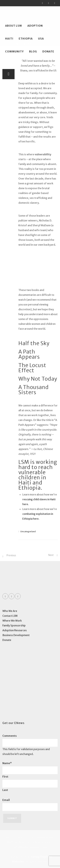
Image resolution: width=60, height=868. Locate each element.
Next (51, 555)
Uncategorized (28, 531)
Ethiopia (26, 39)
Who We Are (10, 611)
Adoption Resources (15, 630)
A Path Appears (29, 354)
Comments (10, 736)
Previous (11, 555)
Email (6, 800)
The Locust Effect (32, 368)
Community (14, 51)
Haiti (9, 39)
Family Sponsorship (14, 625)
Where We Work (12, 621)
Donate (48, 51)
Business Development (16, 635)
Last (5, 790)
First (5, 777)
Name (7, 763)
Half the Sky (34, 343)
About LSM (14, 26)
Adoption (35, 26)
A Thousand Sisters (34, 390)
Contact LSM (10, 616)
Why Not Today (38, 379)
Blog (33, 51)
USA (41, 39)
